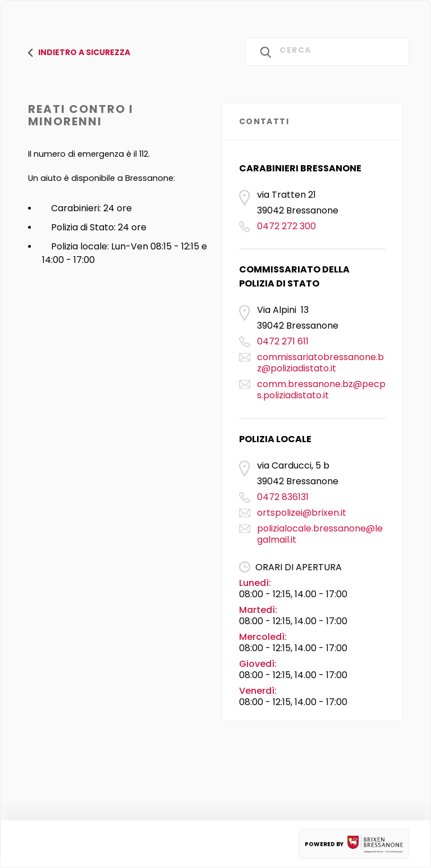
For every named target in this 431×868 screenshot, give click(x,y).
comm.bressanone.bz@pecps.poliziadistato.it (321, 390)
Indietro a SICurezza (79, 52)
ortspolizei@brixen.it (302, 513)
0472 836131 (283, 497)
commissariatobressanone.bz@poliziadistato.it (320, 363)
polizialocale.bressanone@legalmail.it (320, 534)
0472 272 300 (286, 226)
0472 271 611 (283, 341)
